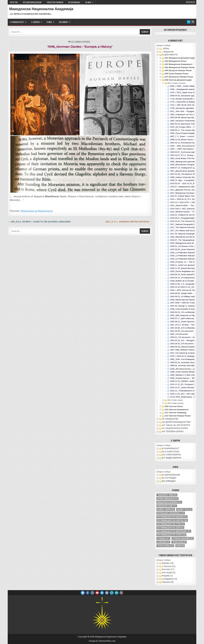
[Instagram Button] (92, 593)
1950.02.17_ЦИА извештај (182, 318)
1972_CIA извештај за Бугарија (184, 353)
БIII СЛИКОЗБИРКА (171, 455)
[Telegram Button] (102, 593)
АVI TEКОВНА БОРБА (173, 431)
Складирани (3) (169, 579)
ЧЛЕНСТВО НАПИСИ (55, 2)
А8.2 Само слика (175, 400)
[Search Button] (193, 22)
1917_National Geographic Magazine (186, 224)
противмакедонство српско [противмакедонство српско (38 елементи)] (171, 535)
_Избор (166, 48)
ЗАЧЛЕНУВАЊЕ (74, 2)
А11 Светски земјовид (175, 413)
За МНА (88, 2)
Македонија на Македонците (37, 211)
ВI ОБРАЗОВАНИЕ (171, 475)
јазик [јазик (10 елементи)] (180, 546)
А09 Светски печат (174, 406)
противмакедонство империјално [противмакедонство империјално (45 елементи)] (174, 531)
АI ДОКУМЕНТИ (170, 55)
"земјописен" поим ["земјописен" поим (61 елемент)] (167, 495)
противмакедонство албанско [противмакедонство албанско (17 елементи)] (172, 517)
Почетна (14, 2)
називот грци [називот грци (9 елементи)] (184, 509)
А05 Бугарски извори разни (178, 70)
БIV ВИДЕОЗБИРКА (172, 458)
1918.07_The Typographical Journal (186, 240)
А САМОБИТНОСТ (17, 22)
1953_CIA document (179, 334)
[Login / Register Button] (189, 22)
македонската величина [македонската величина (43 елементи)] (169, 502)
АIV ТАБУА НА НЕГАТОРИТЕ (176, 425)
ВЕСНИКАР (63, 22)
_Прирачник (168, 52)
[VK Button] (107, 593)
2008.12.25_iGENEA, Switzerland (185, 381)
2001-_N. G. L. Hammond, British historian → (129, 222)
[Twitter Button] (83, 593)
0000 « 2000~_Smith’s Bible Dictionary (187, 86)
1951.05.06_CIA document (182, 331)
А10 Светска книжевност (177, 410)
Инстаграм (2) (169, 572)
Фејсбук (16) (168, 563)
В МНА (49, 22)
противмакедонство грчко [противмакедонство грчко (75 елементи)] (171, 524)
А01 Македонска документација (180, 58)
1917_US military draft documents (185, 231)
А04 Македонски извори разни (180, 67)
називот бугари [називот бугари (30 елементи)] (166, 509)
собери (167, 45)
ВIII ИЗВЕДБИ (169, 481)
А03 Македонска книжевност (179, 64)
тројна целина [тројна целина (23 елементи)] (165, 546)
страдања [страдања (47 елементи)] (163, 538)
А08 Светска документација (178, 80)
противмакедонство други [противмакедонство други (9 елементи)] (170, 528)
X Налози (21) (169, 566)
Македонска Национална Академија (41, 9)
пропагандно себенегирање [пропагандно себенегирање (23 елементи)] (171, 513)
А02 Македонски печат (176, 61)
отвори (160, 45)
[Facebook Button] (88, 593)
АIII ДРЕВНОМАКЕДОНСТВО (176, 422)
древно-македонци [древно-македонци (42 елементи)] (167, 499)
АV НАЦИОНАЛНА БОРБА (175, 428)
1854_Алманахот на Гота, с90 (183, 114)
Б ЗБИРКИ (35, 22)
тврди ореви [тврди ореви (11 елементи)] (179, 542)
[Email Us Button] (112, 593)
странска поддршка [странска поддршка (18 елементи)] (183, 538)
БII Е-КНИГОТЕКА (171, 452)
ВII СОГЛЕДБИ (169, 478)
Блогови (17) (168, 569)
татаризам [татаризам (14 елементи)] (163, 542)
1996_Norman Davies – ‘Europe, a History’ (80, 47)
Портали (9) (168, 582)
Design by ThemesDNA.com (102, 641)
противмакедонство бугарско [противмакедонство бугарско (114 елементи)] (172, 520)
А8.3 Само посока (175, 403)
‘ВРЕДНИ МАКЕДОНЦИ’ (32, 2)
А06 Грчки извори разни (176, 74)
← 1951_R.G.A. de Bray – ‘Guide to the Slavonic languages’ (39, 222)
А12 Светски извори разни (178, 416)
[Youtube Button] (97, 593)
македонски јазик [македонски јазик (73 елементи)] (167, 506)
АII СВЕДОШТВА (170, 419)
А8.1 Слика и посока (80, 42)
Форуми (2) (167, 576)
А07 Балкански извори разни (179, 77)
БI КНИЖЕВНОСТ (171, 448)
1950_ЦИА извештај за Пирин (184, 315)
